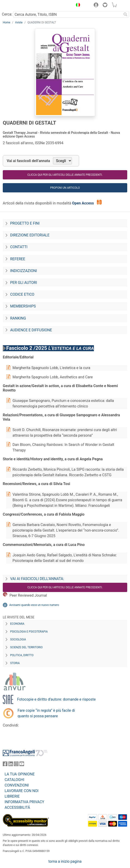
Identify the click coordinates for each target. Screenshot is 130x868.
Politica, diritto (22, 655)
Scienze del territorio (26, 647)
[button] (77, 6)
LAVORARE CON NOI (22, 791)
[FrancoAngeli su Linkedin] (11, 765)
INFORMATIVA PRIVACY (24, 802)
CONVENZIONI (17, 785)
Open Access (84, 203)
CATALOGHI (14, 780)
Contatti (19, 247)
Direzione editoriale (30, 235)
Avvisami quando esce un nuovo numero (34, 605)
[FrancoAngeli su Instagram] (16, 765)
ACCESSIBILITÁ (17, 807)
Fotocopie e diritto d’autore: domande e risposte (56, 699)
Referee (18, 259)
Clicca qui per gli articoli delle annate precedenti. (65, 175)
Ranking (18, 318)
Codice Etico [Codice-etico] (22, 294)
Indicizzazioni (24, 271)
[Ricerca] (125, 14)
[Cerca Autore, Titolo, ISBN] (67, 14)
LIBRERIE (12, 796)
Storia (15, 663)
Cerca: (7, 14)
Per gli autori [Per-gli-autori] (24, 283)
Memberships (23, 306)
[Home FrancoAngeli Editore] (19, 6)
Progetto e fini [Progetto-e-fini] (25, 223)
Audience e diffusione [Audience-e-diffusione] (31, 330)
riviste (19, 22)
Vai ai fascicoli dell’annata (28, 161)
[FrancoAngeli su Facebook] (5, 765)
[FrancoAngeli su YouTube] (22, 765)
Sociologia (18, 639)
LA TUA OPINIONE (20, 774)
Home (6, 22)
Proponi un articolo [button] (65, 188)
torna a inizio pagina (65, 861)
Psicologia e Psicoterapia (29, 632)
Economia (17, 624)
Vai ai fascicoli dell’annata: (37, 579)
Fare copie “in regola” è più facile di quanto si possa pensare (46, 713)
